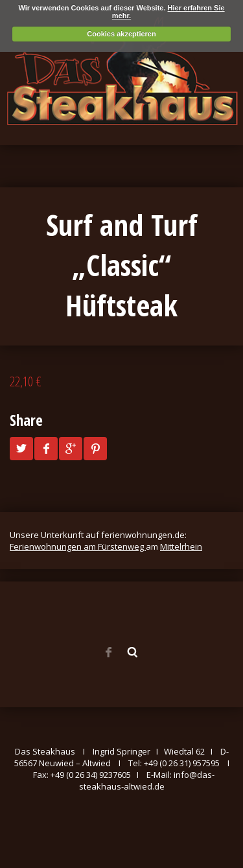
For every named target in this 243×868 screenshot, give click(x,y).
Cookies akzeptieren (121, 34)
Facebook (108, 652)
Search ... (133, 652)
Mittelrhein (181, 546)
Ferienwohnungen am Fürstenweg (78, 546)
